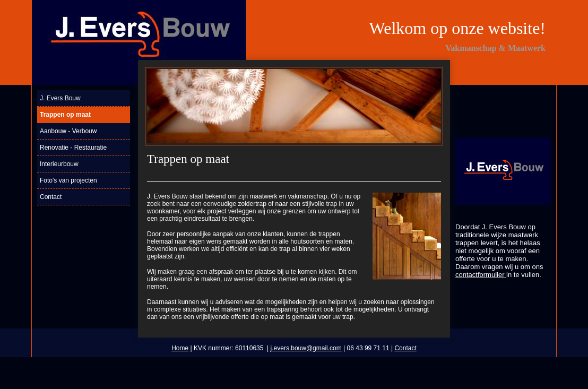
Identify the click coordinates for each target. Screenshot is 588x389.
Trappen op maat (65, 115)
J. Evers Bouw (60, 98)
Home (180, 348)
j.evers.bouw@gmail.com (306, 348)
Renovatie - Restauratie (73, 148)
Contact (51, 197)
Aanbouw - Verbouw (68, 131)
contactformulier (481, 275)
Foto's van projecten (68, 180)
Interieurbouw (59, 164)
